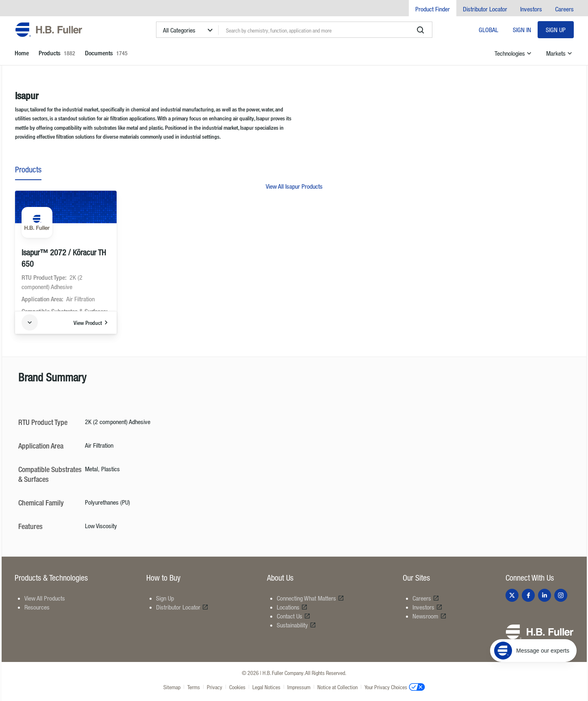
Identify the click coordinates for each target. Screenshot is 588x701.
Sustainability (296, 625)
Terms (194, 687)
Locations (292, 607)
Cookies (237, 687)
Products (28, 169)
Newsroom (430, 616)
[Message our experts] (533, 651)
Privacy (215, 687)
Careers (564, 9)
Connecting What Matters (310, 598)
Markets (560, 53)
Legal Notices (266, 687)
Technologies (514, 53)
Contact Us (294, 616)
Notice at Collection (337, 687)
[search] (421, 30)
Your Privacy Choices (395, 687)
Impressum (299, 687)
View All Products (45, 598)
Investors (531, 9)
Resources (37, 607)
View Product (92, 322)
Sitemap (172, 687)
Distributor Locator (485, 9)
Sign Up (556, 30)
